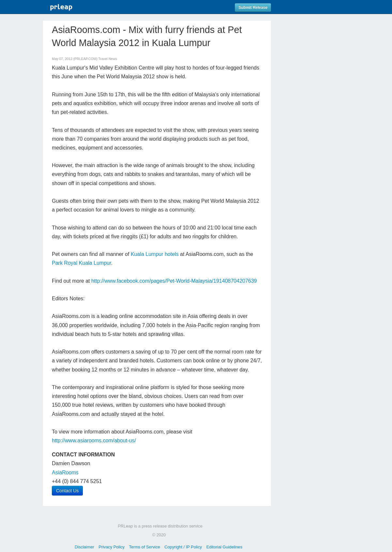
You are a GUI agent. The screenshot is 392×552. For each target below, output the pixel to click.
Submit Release (253, 8)
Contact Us (67, 491)
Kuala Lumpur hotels (155, 254)
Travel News (107, 59)
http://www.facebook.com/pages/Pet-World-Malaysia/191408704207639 (174, 281)
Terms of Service (144, 547)
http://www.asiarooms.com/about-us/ (94, 441)
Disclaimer (84, 547)
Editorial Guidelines (224, 547)
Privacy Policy (112, 547)
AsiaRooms (65, 473)
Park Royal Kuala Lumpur (81, 263)
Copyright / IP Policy (183, 547)
